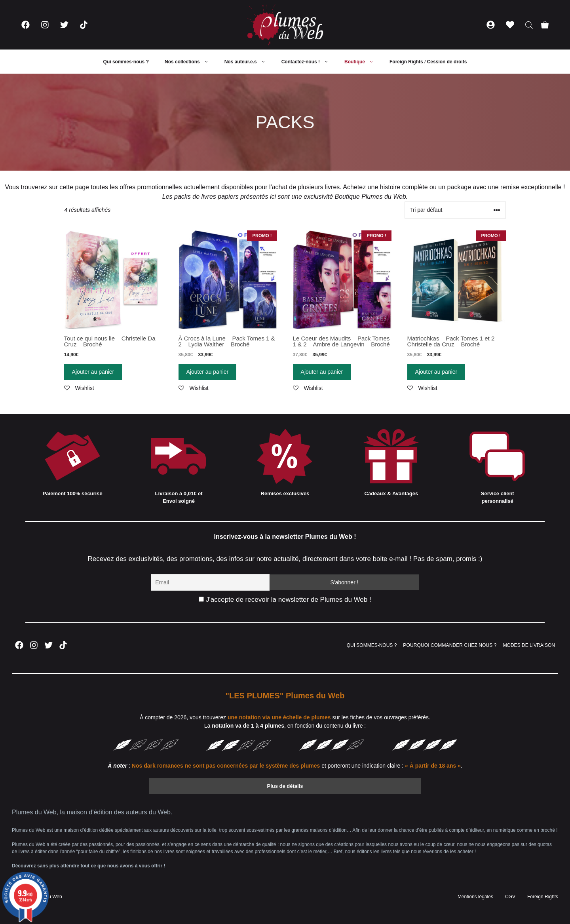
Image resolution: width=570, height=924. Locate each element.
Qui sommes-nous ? (126, 62)
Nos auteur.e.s (249, 62)
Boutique (363, 62)
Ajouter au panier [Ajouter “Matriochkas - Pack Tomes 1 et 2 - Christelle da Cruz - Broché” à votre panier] (436, 372)
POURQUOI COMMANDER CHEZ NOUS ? (450, 645)
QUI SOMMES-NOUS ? (372, 645)
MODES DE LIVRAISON (529, 645)
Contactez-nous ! (309, 62)
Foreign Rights (543, 897)
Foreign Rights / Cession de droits (428, 62)
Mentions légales (475, 897)
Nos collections (191, 62)
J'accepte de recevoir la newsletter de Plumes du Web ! (285, 600)
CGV (510, 897)
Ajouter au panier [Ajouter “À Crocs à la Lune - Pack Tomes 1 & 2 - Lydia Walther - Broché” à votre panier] (208, 372)
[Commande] (455, 210)
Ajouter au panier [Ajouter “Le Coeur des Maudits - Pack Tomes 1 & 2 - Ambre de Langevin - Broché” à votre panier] (322, 372)
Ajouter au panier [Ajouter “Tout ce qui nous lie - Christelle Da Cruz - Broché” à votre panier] (93, 372)
